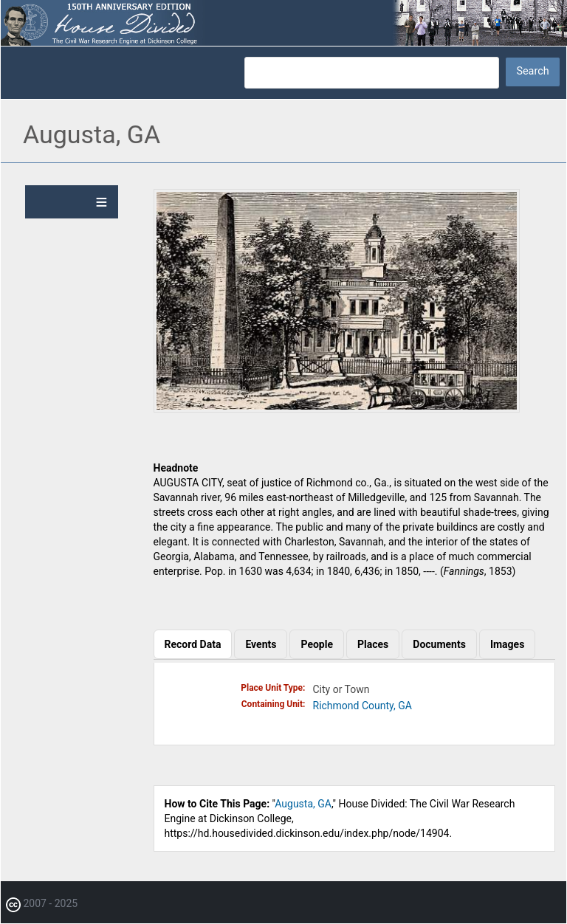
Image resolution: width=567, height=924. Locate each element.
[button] (337, 409)
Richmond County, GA (362, 706)
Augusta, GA (303, 804)
